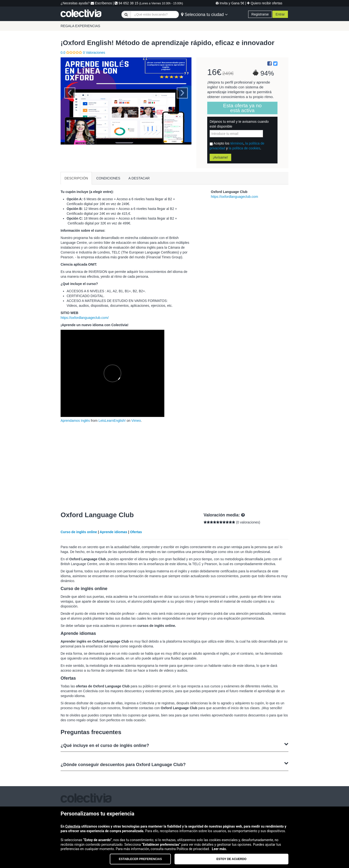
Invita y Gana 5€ (230, 3)
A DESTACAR (139, 178)
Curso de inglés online (79, 532)
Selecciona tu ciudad (204, 15)
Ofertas (136, 532)
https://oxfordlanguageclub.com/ (85, 318)
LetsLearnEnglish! (112, 421)
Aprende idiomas (113, 532)
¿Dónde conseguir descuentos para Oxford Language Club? (174, 764)
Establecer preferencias (140, 859)
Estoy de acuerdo (231, 859)
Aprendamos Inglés (75, 421)
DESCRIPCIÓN (76, 178)
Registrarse (260, 14)
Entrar (280, 14)
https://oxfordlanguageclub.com (234, 197)
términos (237, 143)
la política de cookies (245, 148)
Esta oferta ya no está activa (242, 108)
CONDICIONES (108, 178)
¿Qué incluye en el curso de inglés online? (174, 745)
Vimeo (136, 421)
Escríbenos (101, 3)
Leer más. (219, 849)
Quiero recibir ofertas (265, 3)
